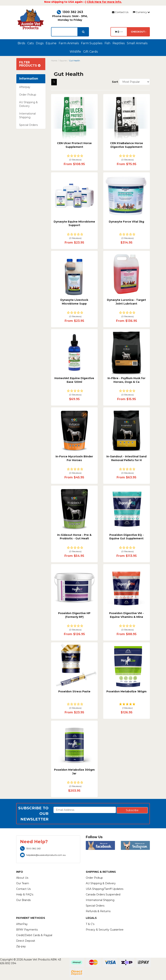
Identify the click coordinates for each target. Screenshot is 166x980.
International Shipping (27, 115)
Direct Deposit (26, 941)
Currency (141, 12)
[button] (74, 158)
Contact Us (120, 12)
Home (54, 61)
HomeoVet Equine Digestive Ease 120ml (74, 380)
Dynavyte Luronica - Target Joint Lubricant (126, 302)
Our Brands (23, 900)
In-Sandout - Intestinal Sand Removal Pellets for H (126, 458)
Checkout (139, 32)
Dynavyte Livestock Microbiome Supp (74, 302)
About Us (22, 878)
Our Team (23, 883)
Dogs (40, 43)
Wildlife (75, 52)
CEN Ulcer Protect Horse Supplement (74, 145)
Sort (114, 82)
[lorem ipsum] (64, 32)
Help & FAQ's (25, 894)
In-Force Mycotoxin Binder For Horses (74, 458)
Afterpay (25, 87)
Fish (107, 43)
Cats (30, 43)
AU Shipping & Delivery (28, 104)
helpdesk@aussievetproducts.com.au (43, 855)
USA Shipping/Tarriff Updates (105, 889)
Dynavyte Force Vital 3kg (126, 222)
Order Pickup (28, 95)
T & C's (90, 924)
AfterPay (22, 924)
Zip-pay (21, 946)
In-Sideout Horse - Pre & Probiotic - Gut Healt (74, 537)
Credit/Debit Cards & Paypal (34, 935)
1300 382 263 (70, 12)
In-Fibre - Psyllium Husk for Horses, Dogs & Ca (126, 380)
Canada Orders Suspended (103, 894)
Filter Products (30, 64)
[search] (83, 32)
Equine (51, 43)
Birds (21, 43)
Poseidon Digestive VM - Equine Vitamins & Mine (126, 615)
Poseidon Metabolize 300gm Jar (74, 772)
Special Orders (28, 125)
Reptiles (119, 43)
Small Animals (137, 43)
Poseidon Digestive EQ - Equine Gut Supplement (127, 537)
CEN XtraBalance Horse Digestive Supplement (127, 145)
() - (119, 32)
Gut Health (75, 61)
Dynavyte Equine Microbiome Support (74, 223)
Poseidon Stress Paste (74, 691)
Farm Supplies (92, 43)
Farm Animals (69, 43)
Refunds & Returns (98, 911)
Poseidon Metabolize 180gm (126, 691)
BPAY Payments (27, 930)
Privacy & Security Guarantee (105, 930)
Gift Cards (90, 52)
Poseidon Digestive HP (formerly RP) (74, 615)
